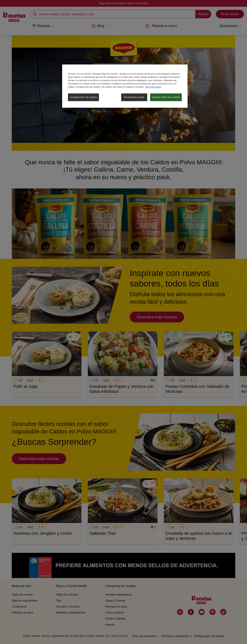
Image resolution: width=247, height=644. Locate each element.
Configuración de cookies (83, 97)
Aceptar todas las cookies (166, 97)
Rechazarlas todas (134, 97)
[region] (125, 86)
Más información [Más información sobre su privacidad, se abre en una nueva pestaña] (153, 87)
